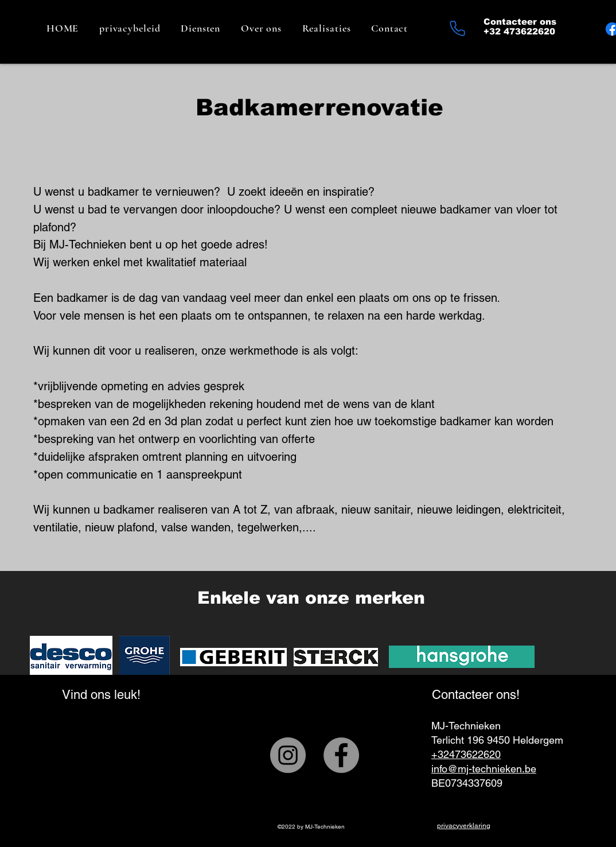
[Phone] (457, 28)
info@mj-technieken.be (484, 769)
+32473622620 (466, 754)
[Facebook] (341, 755)
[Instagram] (288, 755)
